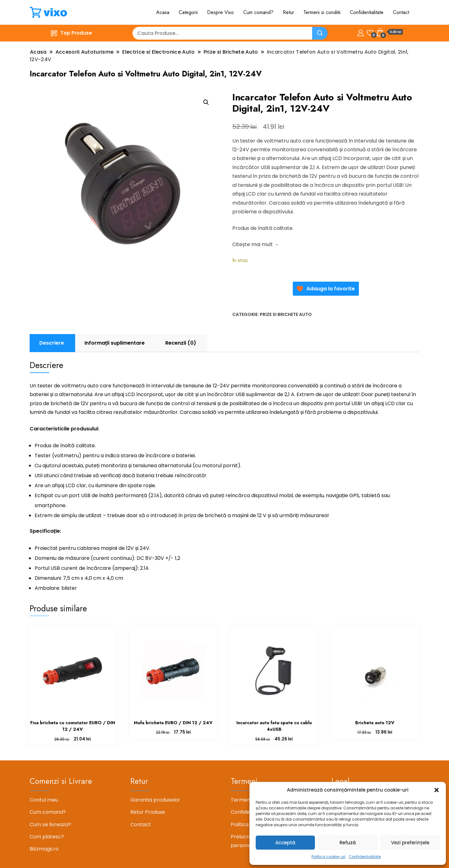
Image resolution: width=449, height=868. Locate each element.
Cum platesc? (47, 837)
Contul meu (44, 800)
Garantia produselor (155, 800)
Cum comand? (258, 12)
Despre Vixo (220, 12)
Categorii (188, 12)
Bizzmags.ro (44, 849)
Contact (401, 12)
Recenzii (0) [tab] (181, 343)
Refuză (348, 843)
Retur (288, 12)
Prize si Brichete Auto (286, 314)
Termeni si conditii (322, 12)
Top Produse (71, 33)
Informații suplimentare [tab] (115, 343)
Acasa (163, 12)
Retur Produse (148, 812)
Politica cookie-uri (328, 857)
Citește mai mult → (256, 244)
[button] (437, 790)
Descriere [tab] (52, 343)
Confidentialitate (365, 857)
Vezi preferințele (410, 843)
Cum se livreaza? (50, 824)
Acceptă (285, 843)
